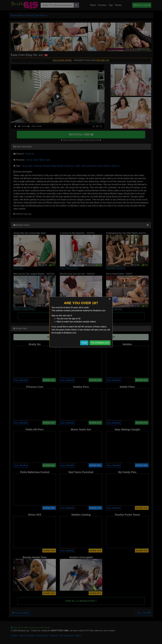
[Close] (110, 299)
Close (84, 343)
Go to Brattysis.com (100, 343)
